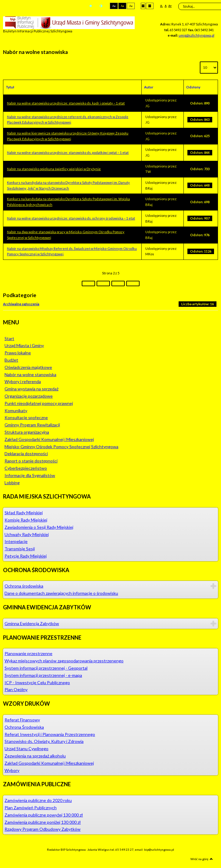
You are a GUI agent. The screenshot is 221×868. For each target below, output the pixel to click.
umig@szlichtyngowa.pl (196, 35)
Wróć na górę (202, 859)
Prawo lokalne (18, 353)
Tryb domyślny (91, 6)
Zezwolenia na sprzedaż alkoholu (35, 756)
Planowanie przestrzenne (28, 653)
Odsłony (193, 87)
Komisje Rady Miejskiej (26, 520)
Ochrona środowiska (24, 586)
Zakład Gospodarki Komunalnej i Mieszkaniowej (49, 439)
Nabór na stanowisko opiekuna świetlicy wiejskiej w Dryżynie (54, 169)
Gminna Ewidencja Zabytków (32, 623)
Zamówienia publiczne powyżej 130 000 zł (44, 815)
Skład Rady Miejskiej (24, 513)
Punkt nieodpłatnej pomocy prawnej (39, 403)
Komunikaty (16, 411)
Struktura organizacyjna (27, 432)
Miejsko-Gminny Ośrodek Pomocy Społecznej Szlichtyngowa (61, 447)
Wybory (12, 770)
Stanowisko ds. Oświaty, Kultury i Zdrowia (44, 741)
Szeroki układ (150, 6)
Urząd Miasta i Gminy (24, 345)
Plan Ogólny (16, 689)
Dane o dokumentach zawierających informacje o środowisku (61, 593)
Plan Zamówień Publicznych (31, 808)
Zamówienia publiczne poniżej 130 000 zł (43, 822)
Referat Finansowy (22, 720)
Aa (114, 6)
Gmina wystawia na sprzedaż (31, 389)
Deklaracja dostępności (26, 454)
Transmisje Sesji (20, 549)
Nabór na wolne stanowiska (30, 374)
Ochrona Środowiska (24, 727)
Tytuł (10, 87)
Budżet (11, 360)
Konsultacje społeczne (26, 417)
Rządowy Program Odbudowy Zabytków (43, 829)
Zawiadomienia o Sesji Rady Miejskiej (39, 527)
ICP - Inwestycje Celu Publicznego (37, 682)
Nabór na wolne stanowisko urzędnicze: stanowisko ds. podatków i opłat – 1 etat (68, 152)
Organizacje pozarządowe (29, 396)
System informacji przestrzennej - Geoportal (46, 668)
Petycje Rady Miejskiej (26, 556)
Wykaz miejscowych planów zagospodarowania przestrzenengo (64, 661)
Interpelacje (16, 541)
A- (162, 6)
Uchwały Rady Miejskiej (27, 534)
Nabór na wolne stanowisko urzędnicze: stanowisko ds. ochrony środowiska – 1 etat (71, 218)
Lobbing (12, 483)
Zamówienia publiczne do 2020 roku (38, 800)
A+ (170, 6)
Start (9, 338)
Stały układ (143, 6)
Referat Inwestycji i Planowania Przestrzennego (50, 734)
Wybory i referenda (23, 381)
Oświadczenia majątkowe (28, 367)
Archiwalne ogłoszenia (21, 304)
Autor (149, 87)
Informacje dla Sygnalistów (30, 475)
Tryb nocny (101, 6)
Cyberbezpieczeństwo (26, 468)
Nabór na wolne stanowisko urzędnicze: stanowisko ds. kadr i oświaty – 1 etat (66, 103)
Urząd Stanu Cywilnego (26, 749)
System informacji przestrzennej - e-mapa (43, 675)
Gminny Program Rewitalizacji (32, 425)
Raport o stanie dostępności (31, 461)
